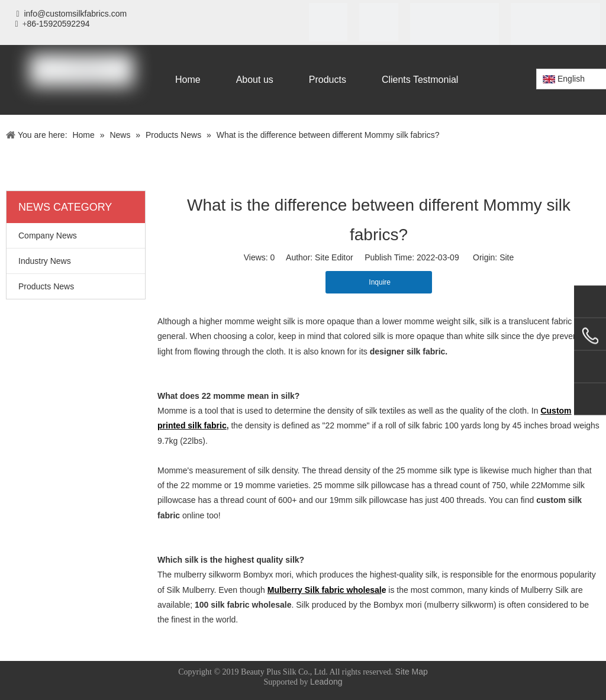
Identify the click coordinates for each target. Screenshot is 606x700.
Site (507, 257)
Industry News (45, 261)
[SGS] (378, 22)
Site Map (412, 672)
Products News (46, 286)
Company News (48, 236)
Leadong (326, 682)
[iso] (328, 22)
